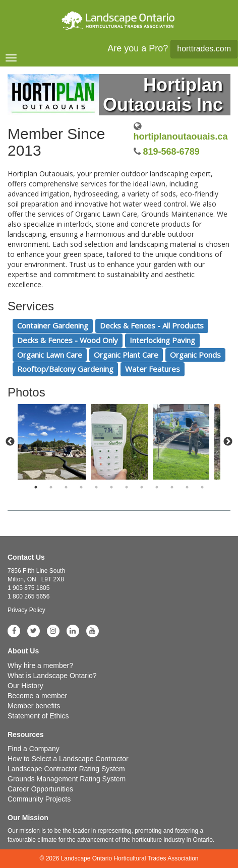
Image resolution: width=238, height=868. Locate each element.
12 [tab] (202, 487)
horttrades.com (204, 49)
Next (228, 442)
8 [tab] (142, 487)
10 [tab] (172, 487)
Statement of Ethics (38, 716)
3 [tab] (66, 487)
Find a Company (34, 749)
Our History (25, 686)
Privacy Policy (26, 610)
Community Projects (39, 799)
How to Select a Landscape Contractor (68, 759)
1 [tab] (36, 487)
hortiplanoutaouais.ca (181, 137)
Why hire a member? (40, 665)
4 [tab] (81, 487)
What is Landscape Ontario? (52, 676)
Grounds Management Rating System (67, 779)
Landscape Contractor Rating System (66, 769)
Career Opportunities (40, 789)
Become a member (37, 696)
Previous (10, 442)
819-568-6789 (171, 152)
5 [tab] (96, 487)
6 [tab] (111, 487)
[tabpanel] (119, 442)
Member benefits (34, 706)
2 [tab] (51, 487)
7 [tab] (127, 487)
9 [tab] (157, 487)
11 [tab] (187, 487)
